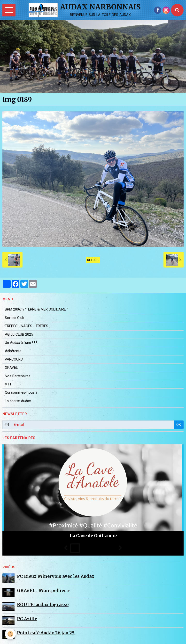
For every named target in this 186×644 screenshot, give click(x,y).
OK (179, 425)
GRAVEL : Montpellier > (43, 590)
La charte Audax (18, 401)
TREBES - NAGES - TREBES (27, 326)
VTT (8, 384)
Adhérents (13, 351)
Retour (93, 260)
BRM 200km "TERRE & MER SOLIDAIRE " (36, 309)
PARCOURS (14, 359)
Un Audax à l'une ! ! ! (21, 343)
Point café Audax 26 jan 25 (46, 633)
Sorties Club (15, 318)
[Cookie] (10, 634)
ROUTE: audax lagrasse (43, 604)
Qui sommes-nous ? (21, 392)
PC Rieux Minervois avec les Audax (56, 576)
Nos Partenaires (18, 376)
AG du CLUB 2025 (19, 334)
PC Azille (27, 619)
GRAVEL (11, 368)
